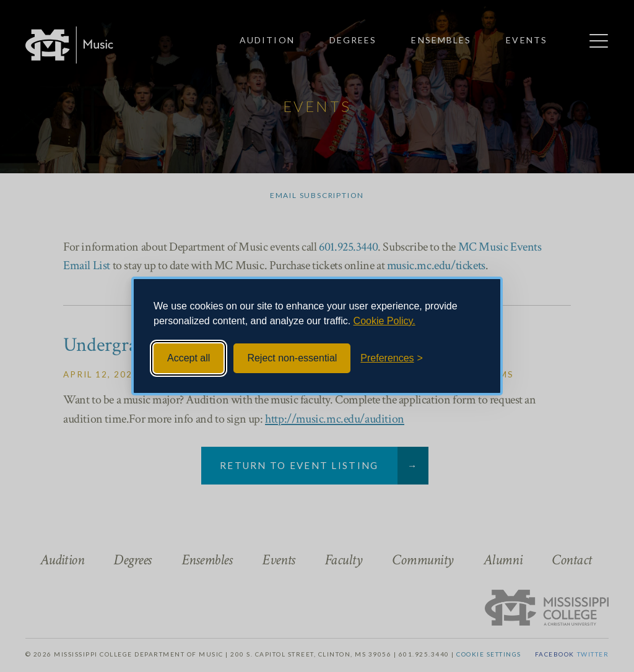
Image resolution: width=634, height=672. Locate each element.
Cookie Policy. (384, 321)
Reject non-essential (292, 358)
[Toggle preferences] (392, 358)
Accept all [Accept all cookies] (189, 358)
